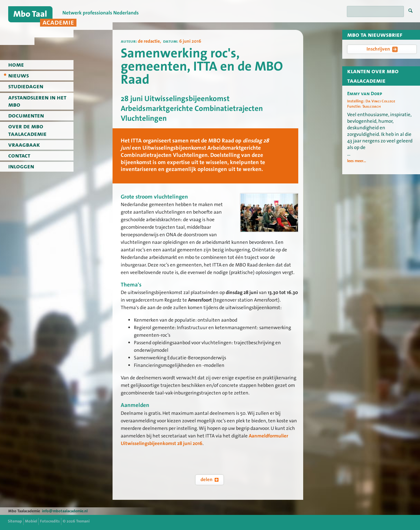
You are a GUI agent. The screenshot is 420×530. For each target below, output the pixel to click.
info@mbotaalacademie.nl (65, 511)
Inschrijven (382, 49)
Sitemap (15, 521)
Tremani (83, 521)
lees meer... (357, 161)
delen (210, 479)
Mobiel (31, 521)
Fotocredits (50, 521)
